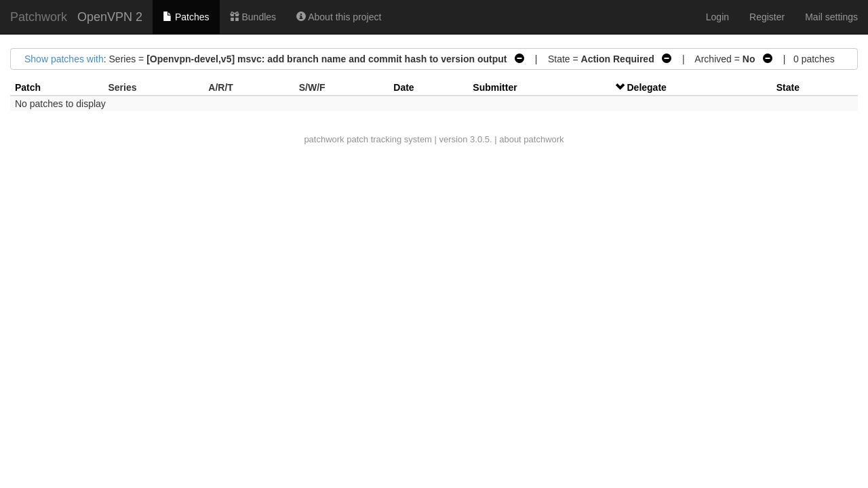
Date (403, 87)
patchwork (324, 139)
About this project (339, 17)
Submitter (495, 87)
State (788, 87)
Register (767, 17)
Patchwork (39, 17)
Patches (186, 17)
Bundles (253, 17)
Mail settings (831, 17)
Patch (28, 87)
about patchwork (531, 139)
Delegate (647, 87)
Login (717, 17)
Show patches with (64, 59)
